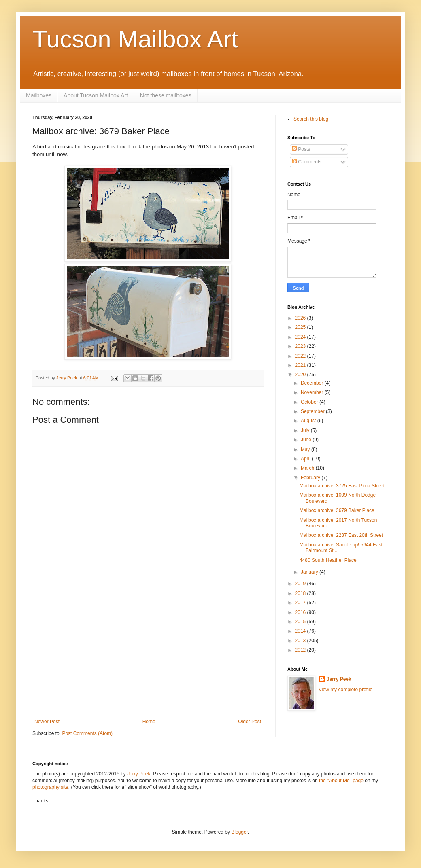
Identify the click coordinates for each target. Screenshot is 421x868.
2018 (301, 593)
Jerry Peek (339, 679)
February (311, 478)
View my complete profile (346, 690)
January (310, 572)
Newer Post (47, 722)
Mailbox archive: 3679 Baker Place (337, 510)
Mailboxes (39, 95)
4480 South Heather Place (328, 560)
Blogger (239, 832)
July (306, 430)
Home (149, 722)
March (308, 468)
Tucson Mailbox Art (135, 39)
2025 (301, 327)
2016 (301, 612)
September (313, 411)
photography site (50, 787)
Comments (307, 162)
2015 (301, 622)
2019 (301, 584)
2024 (301, 337)
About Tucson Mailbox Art (96, 95)
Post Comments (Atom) (87, 733)
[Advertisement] (148, 658)
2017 (301, 603)
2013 (301, 641)
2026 (301, 318)
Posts (301, 149)
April (306, 459)
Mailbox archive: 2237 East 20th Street (341, 535)
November (313, 392)
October (310, 402)
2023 (301, 346)
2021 (301, 365)
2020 (301, 375)
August (309, 421)
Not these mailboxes (166, 95)
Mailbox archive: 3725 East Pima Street (342, 486)
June (307, 440)
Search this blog (311, 119)
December (313, 383)
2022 (301, 356)
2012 (301, 650)
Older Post (250, 722)
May (306, 449)
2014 (301, 631)
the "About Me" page (341, 781)
